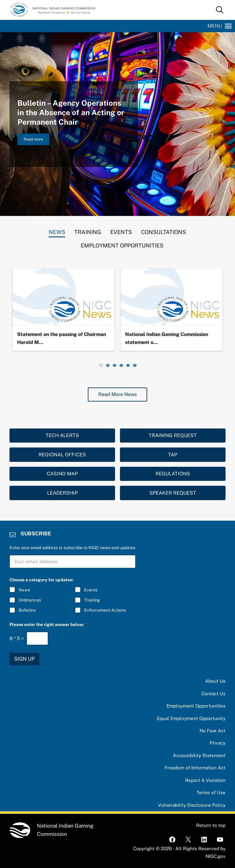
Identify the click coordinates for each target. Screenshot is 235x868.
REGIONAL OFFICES (62, 455)
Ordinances (30, 600)
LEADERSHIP (62, 493)
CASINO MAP (62, 474)
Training (92, 600)
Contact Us (213, 694)
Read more (36, 140)
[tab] (57, 231)
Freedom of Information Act (195, 768)
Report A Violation (205, 780)
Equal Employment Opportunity (191, 718)
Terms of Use (211, 793)
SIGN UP (24, 659)
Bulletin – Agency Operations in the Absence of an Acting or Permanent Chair (71, 112)
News (24, 590)
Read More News (117, 394)
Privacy (218, 743)
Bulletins (27, 610)
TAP (173, 455)
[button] (215, 26)
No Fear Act (213, 731)
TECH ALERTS (62, 435)
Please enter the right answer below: (48, 625)
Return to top (211, 825)
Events (91, 590)
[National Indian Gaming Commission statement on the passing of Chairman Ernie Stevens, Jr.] (172, 297)
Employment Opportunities (196, 706)
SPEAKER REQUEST (173, 493)
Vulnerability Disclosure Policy (192, 805)
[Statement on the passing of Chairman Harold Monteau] (63, 297)
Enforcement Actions (105, 610)
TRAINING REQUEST (173, 435)
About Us (215, 681)
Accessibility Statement (199, 755)
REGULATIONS (173, 474)
